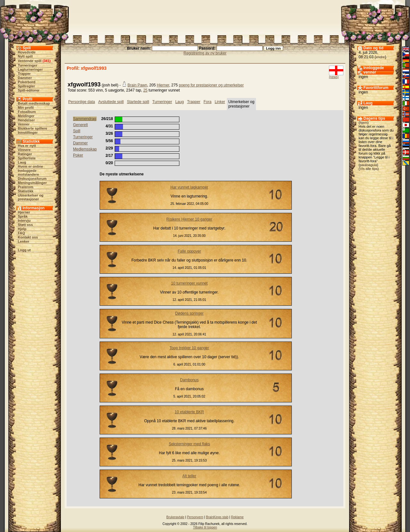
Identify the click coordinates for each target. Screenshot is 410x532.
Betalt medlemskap (34, 103)
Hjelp (22, 229)
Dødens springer (189, 313)
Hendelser (26, 120)
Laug (22, 162)
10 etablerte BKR (189, 412)
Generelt (80, 125)
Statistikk (26, 191)
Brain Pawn (137, 85)
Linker (220, 102)
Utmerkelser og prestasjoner (31, 197)
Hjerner (24, 212)
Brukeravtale (175, 517)
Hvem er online (31, 166)
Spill (77, 131)
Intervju (24, 221)
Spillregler (27, 86)
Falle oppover (189, 251)
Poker (78, 155)
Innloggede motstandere (29, 173)
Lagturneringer (30, 69)
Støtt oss (25, 225)
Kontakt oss (28, 237)
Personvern (195, 517)
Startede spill (138, 102)
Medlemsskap (85, 149)
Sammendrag (85, 119)
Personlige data (82, 102)
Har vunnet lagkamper (189, 187)
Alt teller (189, 476)
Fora (207, 102)
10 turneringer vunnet (189, 283)
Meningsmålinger (32, 183)
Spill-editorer (29, 90)
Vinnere (24, 150)
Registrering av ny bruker (205, 53)
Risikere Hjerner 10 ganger (189, 219)
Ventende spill (30, 61)
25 (145, 90)
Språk (23, 216)
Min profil (26, 108)
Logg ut (24, 250)
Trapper (24, 74)
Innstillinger (28, 133)
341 (46, 61)
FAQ (22, 233)
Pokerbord (27, 82)
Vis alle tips (369, 169)
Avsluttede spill (111, 102)
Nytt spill (25, 56)
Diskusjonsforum (32, 179)
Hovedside (27, 52)
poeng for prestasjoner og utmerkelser (211, 85)
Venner (24, 124)
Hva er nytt (27, 146)
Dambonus (189, 380)
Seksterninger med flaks (189, 444)
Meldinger (26, 116)
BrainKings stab (217, 517)
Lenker (24, 241)
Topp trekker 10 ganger (189, 348)
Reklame (237, 517)
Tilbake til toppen (205, 527)
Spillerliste (27, 158)
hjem (364, 123)
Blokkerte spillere (33, 128)
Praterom (26, 187)
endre (381, 57)
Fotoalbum (27, 112)
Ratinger (25, 154)
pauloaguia (368, 165)
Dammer (25, 78)
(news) (334, 77)
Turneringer (28, 65)
